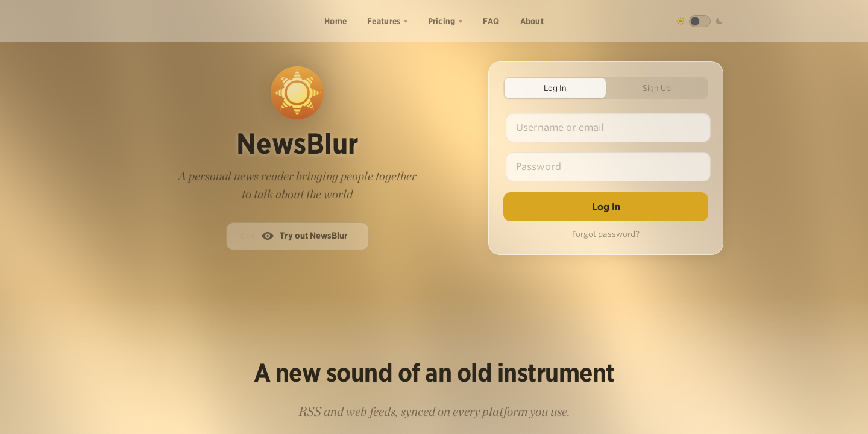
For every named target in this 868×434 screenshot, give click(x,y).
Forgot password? (606, 234)
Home (335, 21)
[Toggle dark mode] (700, 21)
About (532, 21)
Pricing (442, 21)
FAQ (491, 21)
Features (384, 21)
